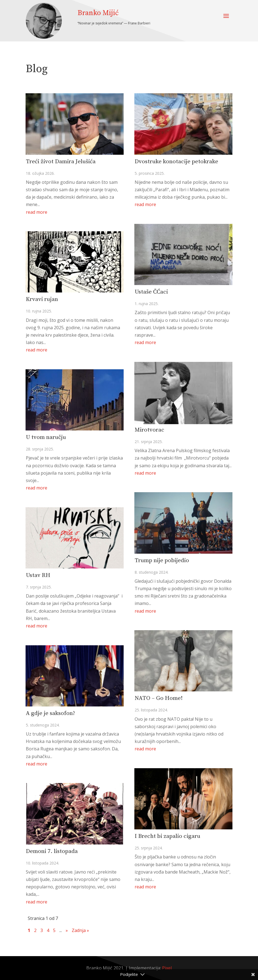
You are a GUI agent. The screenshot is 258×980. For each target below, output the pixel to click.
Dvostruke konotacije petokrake (176, 162)
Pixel (167, 968)
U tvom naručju (46, 437)
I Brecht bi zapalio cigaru (167, 836)
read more (37, 212)
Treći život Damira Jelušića (61, 162)
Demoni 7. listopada (52, 851)
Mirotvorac (149, 430)
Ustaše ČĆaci (151, 292)
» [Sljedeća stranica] (67, 930)
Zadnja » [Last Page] (80, 930)
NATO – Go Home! (159, 698)
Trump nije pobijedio (162, 561)
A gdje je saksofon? (50, 713)
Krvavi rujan (42, 299)
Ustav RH (38, 575)
